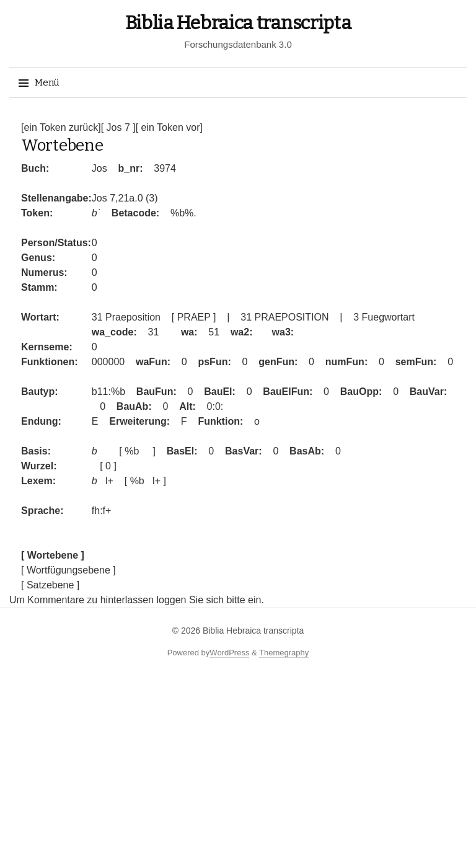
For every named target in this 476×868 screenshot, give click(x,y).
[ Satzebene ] (50, 585)
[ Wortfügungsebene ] (68, 570)
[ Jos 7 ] (118, 127)
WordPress (229, 653)
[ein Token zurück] (61, 127)
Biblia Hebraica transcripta (238, 23)
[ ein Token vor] (169, 127)
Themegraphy (284, 653)
